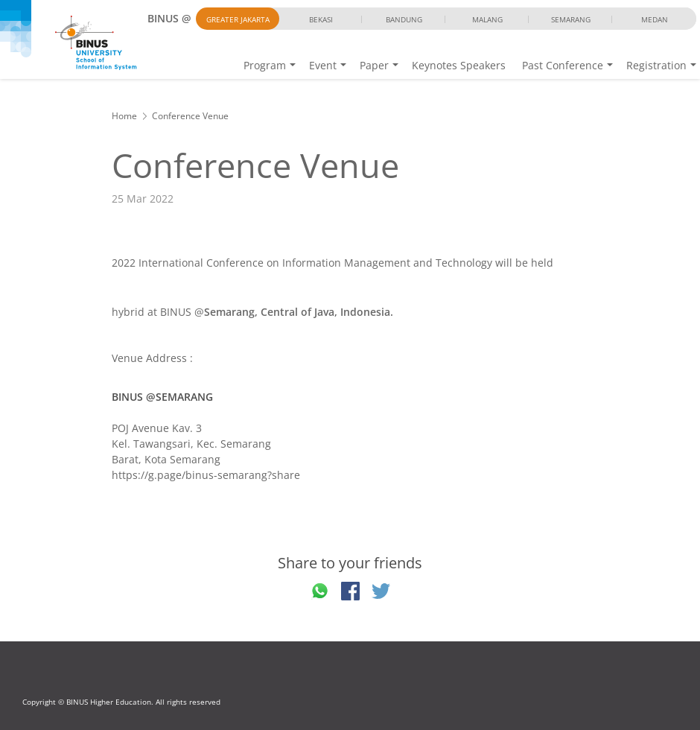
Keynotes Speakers (459, 65)
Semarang (571, 19)
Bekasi (321, 19)
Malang (487, 19)
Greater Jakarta (238, 19)
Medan (655, 19)
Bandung (404, 19)
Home (124, 116)
